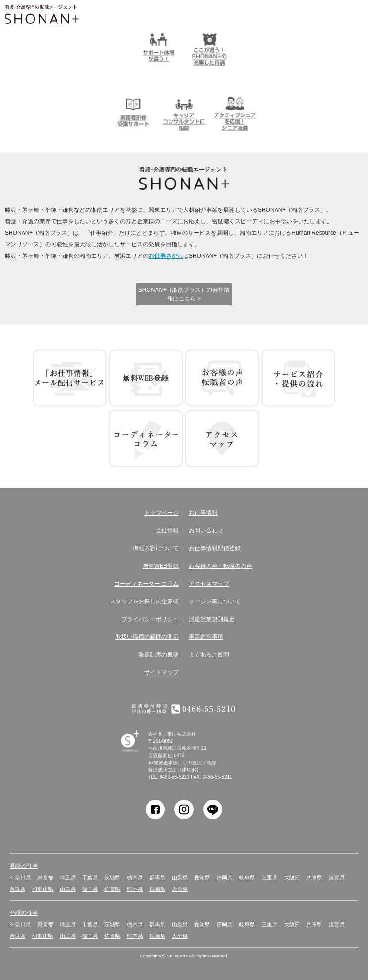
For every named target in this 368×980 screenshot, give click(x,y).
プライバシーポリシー (150, 619)
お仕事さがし (166, 256)
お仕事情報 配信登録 (70, 378)
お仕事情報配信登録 (215, 548)
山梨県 (180, 877)
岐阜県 (247, 877)
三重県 (270, 877)
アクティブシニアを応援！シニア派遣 (235, 113)
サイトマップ (161, 672)
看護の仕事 (24, 866)
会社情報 (167, 530)
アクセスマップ (209, 584)
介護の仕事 (24, 913)
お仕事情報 (203, 513)
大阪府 (292, 877)
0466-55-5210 (174, 777)
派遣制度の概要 (159, 655)
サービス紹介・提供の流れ (298, 378)
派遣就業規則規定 (212, 619)
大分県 (180, 889)
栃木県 (135, 877)
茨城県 (112, 877)
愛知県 (202, 877)
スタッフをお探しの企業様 (144, 601)
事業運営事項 (206, 637)
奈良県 (17, 889)
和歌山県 (43, 889)
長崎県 (157, 889)
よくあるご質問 (209, 655)
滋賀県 (337, 877)
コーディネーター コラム (146, 438)
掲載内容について (156, 548)
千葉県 (90, 877)
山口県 (68, 889)
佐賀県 (112, 889)
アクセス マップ (222, 438)
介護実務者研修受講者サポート (133, 113)
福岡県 (90, 889)
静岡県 (224, 877)
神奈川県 (20, 877)
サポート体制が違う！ (159, 47)
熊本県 (135, 889)
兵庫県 (314, 877)
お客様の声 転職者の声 (222, 378)
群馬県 (157, 877)
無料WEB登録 (146, 378)
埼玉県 (68, 877)
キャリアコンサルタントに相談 (184, 113)
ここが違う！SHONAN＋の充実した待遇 (209, 47)
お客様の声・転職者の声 (220, 566)
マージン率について (215, 601)
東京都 (45, 877)
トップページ (161, 513)
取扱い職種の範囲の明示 (147, 637)
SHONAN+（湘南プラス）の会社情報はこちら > (184, 294)
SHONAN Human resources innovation (139, 752)
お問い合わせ (206, 530)
